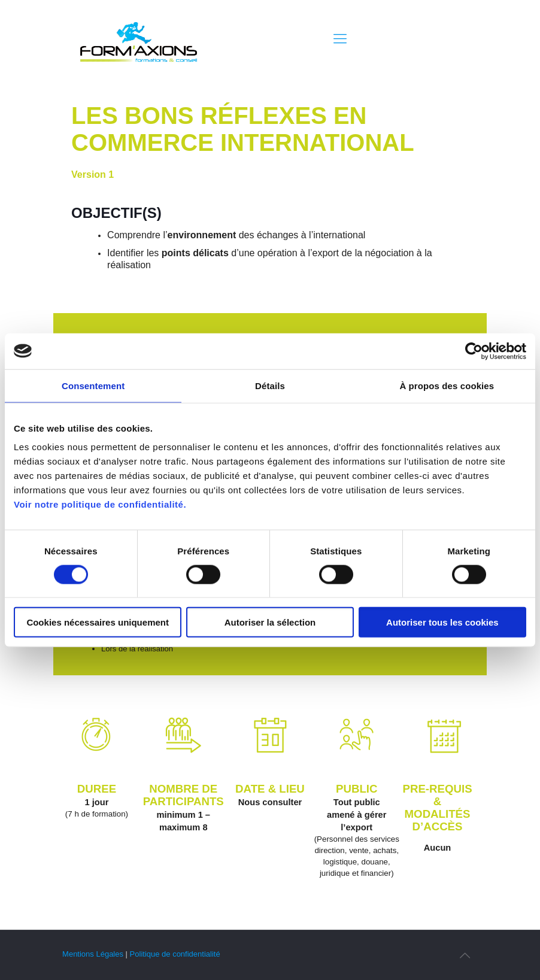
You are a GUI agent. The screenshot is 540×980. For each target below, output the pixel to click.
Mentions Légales (93, 954)
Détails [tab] (270, 385)
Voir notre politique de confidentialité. (100, 504)
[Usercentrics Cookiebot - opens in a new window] (474, 351)
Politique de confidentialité (175, 954)
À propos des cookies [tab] (447, 385)
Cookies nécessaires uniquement (98, 622)
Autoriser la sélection (270, 622)
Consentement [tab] (93, 385)
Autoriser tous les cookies (442, 622)
